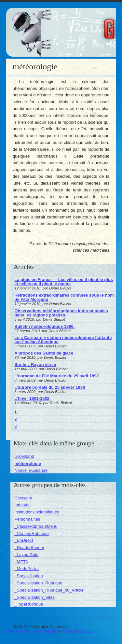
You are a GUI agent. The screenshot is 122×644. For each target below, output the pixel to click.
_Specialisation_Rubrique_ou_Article (49, 590)
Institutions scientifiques (37, 512)
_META (21, 562)
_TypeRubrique (29, 604)
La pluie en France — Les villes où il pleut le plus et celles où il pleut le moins (64, 282)
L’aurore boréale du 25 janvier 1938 (50, 387)
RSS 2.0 (86, 631)
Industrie (22, 505)
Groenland (24, 456)
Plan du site (17, 631)
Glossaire (23, 498)
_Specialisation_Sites (34, 597)
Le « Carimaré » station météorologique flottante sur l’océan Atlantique (63, 340)
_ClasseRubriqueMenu (36, 526)
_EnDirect (24, 540)
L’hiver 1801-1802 (32, 398)
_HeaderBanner (29, 547)
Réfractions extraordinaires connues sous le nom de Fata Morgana (64, 297)
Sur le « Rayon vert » (35, 364)
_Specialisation (28, 576)
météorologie (28, 463)
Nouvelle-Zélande (31, 470)
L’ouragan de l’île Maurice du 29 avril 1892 (56, 376)
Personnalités (27, 519)
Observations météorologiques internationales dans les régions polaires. (61, 313)
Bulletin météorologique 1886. (44, 326)
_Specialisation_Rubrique (38, 583)
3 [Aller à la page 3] (15, 426)
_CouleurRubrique (32, 533)
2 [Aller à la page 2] (15, 419)
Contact (68, 631)
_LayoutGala (26, 555)
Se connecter (44, 631)
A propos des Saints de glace (44, 353)
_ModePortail (27, 569)
